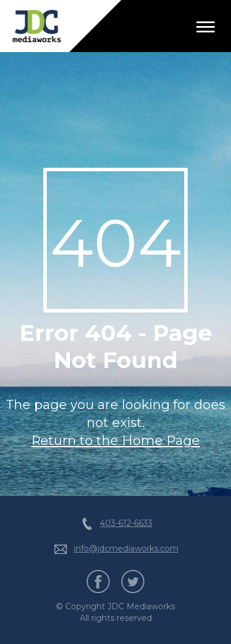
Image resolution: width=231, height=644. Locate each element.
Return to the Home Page (115, 441)
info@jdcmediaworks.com (126, 549)
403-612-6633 (126, 523)
